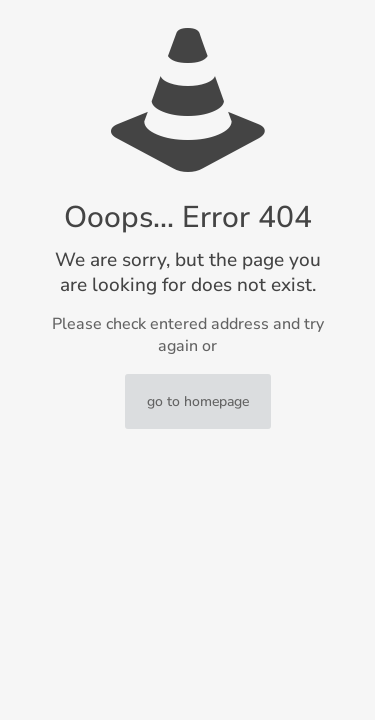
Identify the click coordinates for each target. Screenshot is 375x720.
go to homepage (198, 401)
